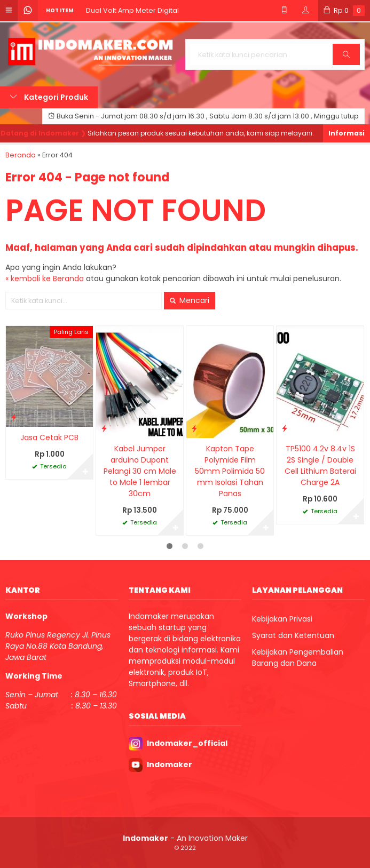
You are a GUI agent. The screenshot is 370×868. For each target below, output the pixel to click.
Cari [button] (347, 58)
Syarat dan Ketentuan (293, 635)
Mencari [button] (190, 300)
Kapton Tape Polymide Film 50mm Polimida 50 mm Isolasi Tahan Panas (230, 471)
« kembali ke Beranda (45, 278)
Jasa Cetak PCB (49, 437)
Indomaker (170, 765)
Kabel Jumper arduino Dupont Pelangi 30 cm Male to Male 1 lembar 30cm (140, 471)
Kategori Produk (49, 97)
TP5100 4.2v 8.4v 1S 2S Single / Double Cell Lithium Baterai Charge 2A (320, 465)
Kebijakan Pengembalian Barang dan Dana (298, 658)
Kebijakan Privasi (282, 619)
